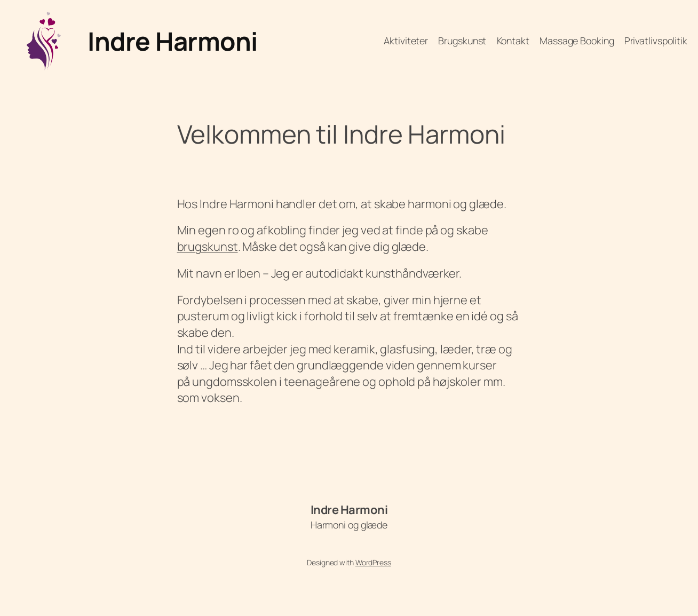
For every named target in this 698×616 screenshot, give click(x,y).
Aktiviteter (406, 41)
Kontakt (513, 41)
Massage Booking (577, 41)
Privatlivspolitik (656, 41)
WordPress (373, 562)
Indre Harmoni (173, 41)
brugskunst (208, 247)
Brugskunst (462, 41)
